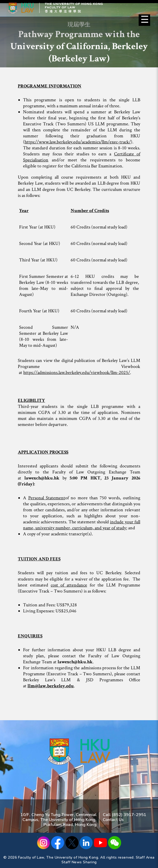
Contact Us (113, 820)
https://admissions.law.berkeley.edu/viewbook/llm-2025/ (77, 373)
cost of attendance (69, 585)
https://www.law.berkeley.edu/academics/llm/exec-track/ (78, 142)
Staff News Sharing (79, 862)
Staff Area (145, 857)
